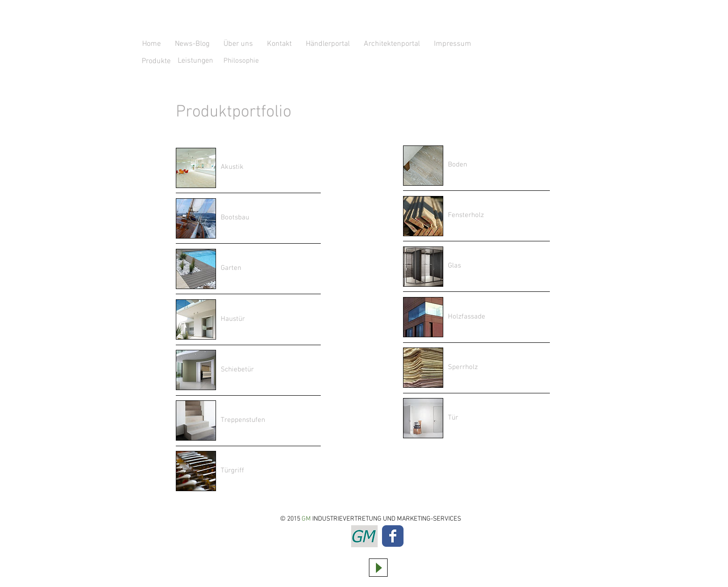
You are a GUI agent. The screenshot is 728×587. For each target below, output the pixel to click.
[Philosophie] (259, 61)
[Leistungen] (195, 61)
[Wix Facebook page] (393, 536)
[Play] (378, 568)
